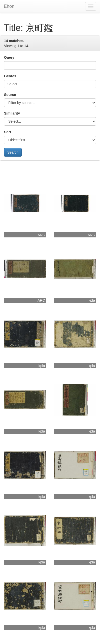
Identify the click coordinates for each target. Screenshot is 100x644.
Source (10, 95)
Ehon (9, 6)
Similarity (12, 113)
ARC (41, 235)
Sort (8, 132)
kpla (92, 300)
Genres (10, 76)
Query (9, 57)
